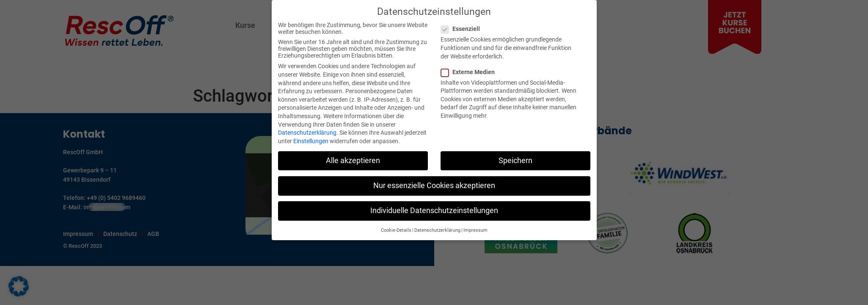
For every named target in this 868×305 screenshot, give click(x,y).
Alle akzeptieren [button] (353, 161)
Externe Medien (470, 72)
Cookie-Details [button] (396, 230)
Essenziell (463, 29)
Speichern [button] (515, 161)
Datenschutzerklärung (307, 133)
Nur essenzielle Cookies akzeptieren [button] (434, 186)
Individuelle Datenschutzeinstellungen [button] (434, 211)
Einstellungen (311, 141)
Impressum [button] (475, 230)
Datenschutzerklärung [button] (437, 230)
